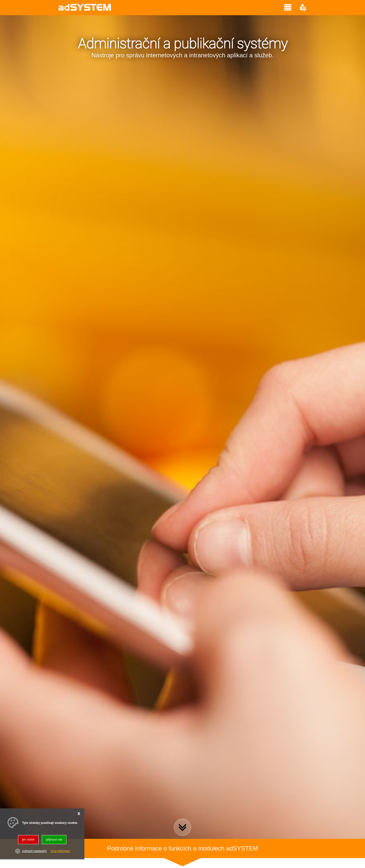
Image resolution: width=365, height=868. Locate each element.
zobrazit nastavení (34, 851)
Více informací (60, 851)
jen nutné (28, 840)
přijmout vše (54, 840)
